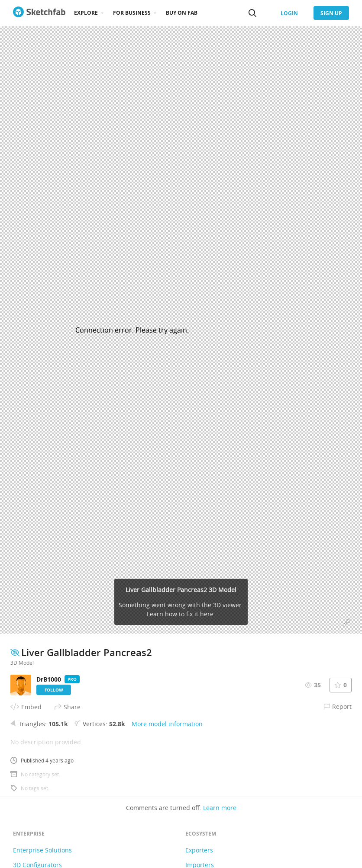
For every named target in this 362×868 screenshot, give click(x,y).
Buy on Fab (182, 13)
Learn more (220, 808)
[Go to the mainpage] (39, 13)
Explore (86, 13)
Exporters (199, 850)
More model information (167, 724)
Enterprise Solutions (42, 850)
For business (132, 13)
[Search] (252, 13)
